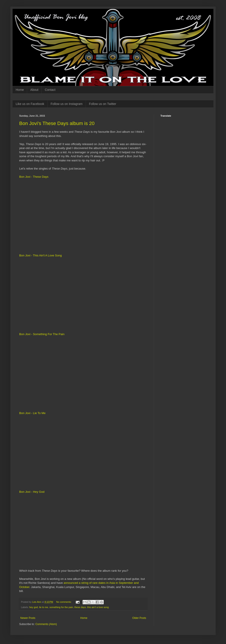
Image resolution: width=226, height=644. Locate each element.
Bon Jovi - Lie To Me (32, 413)
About (34, 90)
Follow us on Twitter (103, 104)
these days (80, 607)
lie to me (44, 607)
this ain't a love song (98, 607)
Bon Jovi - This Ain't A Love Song (40, 255)
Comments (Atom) (46, 624)
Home (20, 90)
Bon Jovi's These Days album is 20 (57, 123)
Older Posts (139, 618)
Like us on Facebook (30, 104)
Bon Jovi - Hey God (32, 492)
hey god (34, 607)
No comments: (64, 602)
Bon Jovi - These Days (34, 177)
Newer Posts (28, 618)
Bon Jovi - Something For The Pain (42, 334)
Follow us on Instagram (67, 104)
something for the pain (61, 607)
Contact (50, 90)
